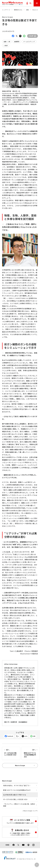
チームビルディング (29, 42)
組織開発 (17, 42)
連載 (27, 10)
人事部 (6, 46)
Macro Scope (25, 765)
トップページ (6, 10)
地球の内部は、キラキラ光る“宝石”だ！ (17, 785)
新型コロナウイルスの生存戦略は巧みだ (31, 752)
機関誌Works (18, 10)
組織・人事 (7, 42)
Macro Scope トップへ (31, 811)
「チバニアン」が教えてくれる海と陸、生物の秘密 (19, 805)
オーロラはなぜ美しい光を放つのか (11, 751)
